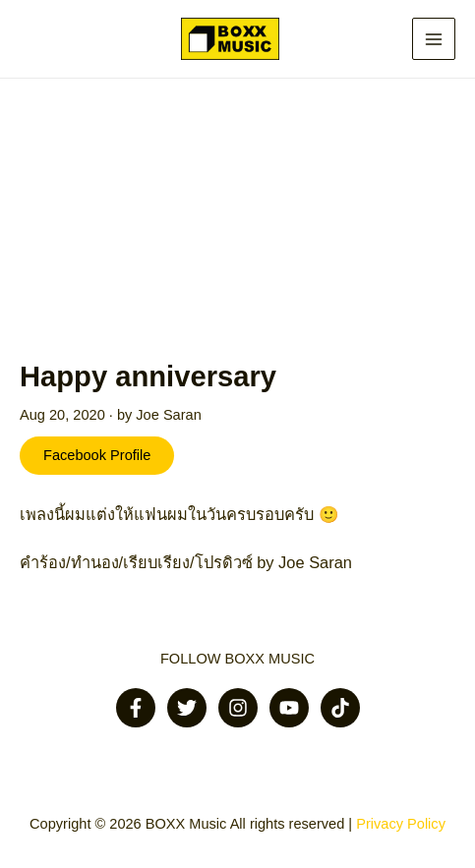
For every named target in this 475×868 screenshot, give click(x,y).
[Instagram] (238, 708)
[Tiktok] (340, 708)
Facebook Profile (97, 455)
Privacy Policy (401, 824)
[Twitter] (187, 708)
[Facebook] (136, 708)
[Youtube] (289, 708)
